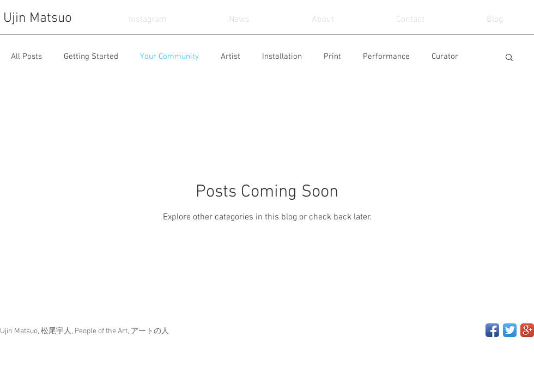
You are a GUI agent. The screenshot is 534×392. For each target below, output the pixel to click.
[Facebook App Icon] (492, 330)
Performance (386, 57)
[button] (509, 58)
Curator (445, 57)
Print (332, 57)
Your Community (169, 57)
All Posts (26, 57)
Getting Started (91, 57)
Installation (282, 57)
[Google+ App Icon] (527, 330)
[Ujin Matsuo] (40, 19)
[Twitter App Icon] (510, 330)
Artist (230, 57)
